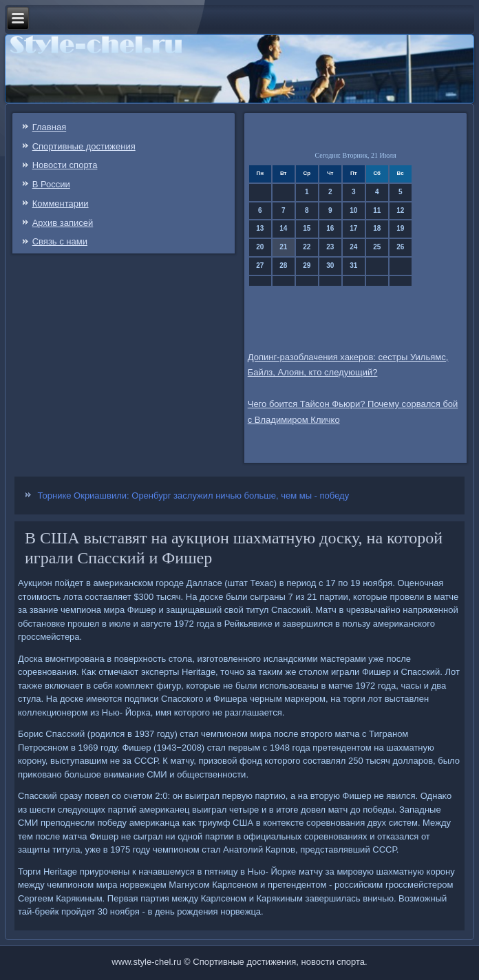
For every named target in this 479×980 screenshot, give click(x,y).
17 (353, 228)
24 (353, 247)
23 (330, 247)
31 (353, 265)
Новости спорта (65, 165)
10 (353, 210)
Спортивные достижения (84, 146)
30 (330, 265)
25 (377, 247)
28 (283, 265)
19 (400, 228)
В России (51, 184)
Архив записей (63, 223)
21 (283, 247)
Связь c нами (60, 241)
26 (400, 247)
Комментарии (61, 204)
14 (283, 228)
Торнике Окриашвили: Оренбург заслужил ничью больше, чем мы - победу (194, 496)
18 (377, 228)
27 (260, 265)
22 (307, 247)
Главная (49, 127)
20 (260, 247)
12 (400, 210)
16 (330, 228)
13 (260, 228)
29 (307, 265)
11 (377, 210)
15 (307, 228)
